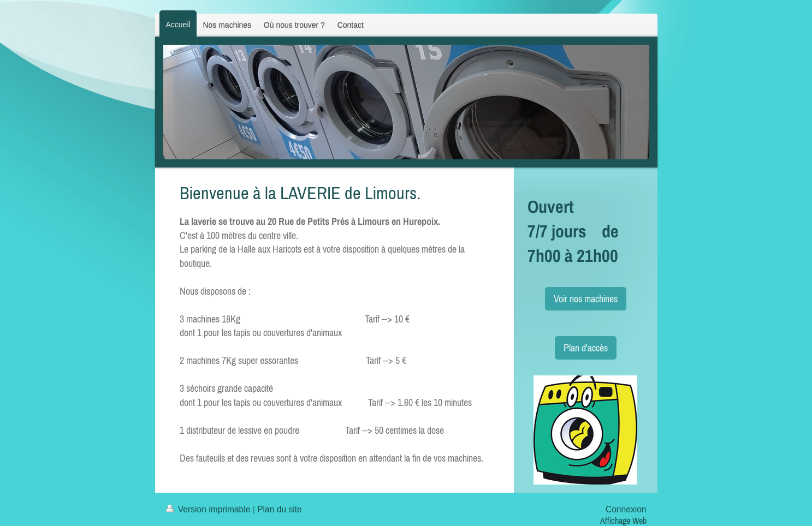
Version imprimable (209, 509)
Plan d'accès (586, 348)
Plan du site (280, 509)
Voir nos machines (586, 299)
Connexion (626, 509)
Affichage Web (623, 521)
